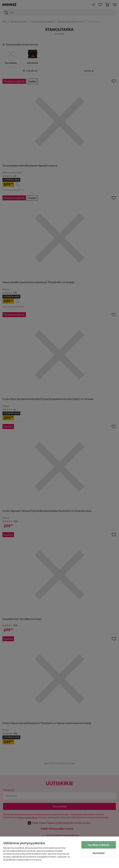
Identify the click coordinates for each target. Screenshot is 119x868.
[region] (59, 852)
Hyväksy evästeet (99, 845)
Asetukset (99, 853)
